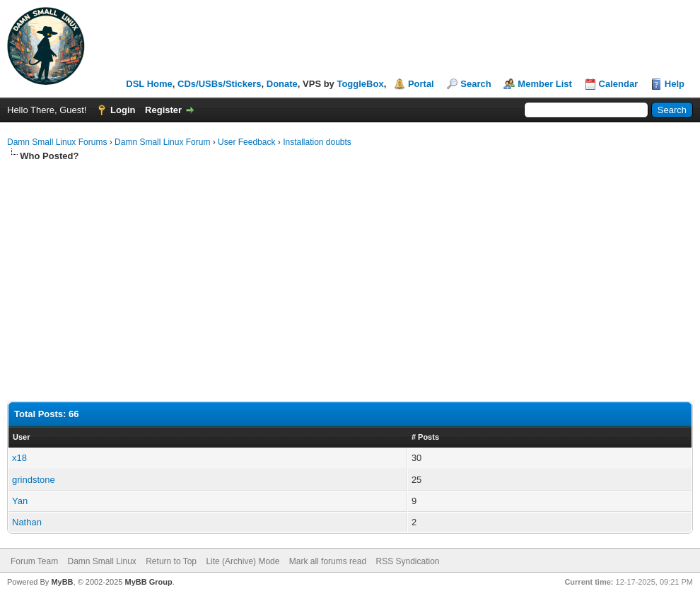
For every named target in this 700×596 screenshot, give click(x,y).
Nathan (27, 522)
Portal (421, 84)
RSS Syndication (407, 561)
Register (163, 110)
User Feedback (246, 142)
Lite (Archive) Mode (243, 561)
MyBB (62, 582)
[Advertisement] (350, 269)
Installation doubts (317, 142)
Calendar (619, 84)
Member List (545, 84)
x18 (19, 458)
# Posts (425, 437)
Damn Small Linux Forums (57, 142)
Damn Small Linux (101, 561)
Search (476, 84)
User (21, 437)
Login (123, 110)
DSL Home (149, 84)
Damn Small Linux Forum (162, 142)
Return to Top (171, 561)
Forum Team (34, 561)
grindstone (34, 480)
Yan (20, 501)
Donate (282, 84)
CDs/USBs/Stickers (220, 84)
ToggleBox (360, 84)
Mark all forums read (328, 561)
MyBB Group (148, 582)
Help (675, 84)
